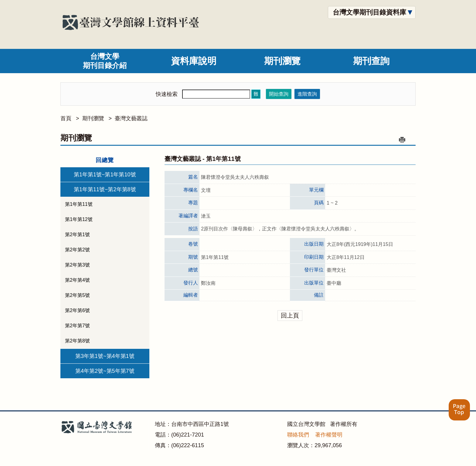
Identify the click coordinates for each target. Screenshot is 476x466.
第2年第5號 (77, 295)
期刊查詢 (371, 61)
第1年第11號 (79, 204)
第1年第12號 (79, 219)
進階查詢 (307, 94)
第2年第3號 (77, 265)
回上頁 (290, 315)
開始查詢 (279, 94)
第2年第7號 (77, 326)
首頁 (66, 118)
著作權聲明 (329, 435)
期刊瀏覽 (282, 61)
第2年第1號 (77, 235)
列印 (402, 140)
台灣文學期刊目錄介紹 (105, 61)
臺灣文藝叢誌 (131, 118)
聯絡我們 (298, 435)
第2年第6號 (77, 310)
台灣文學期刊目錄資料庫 (369, 12)
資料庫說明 (194, 61)
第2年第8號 (77, 341)
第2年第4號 (77, 280)
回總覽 (105, 160)
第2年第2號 (77, 250)
